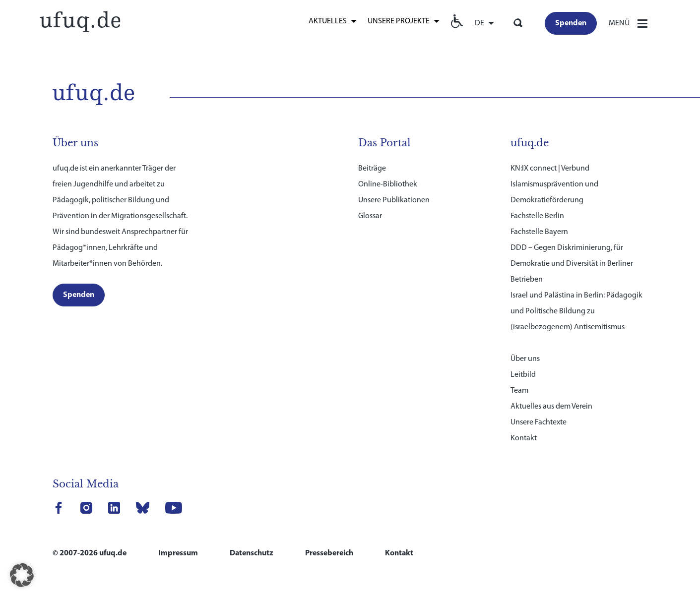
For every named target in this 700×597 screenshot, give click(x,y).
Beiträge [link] (372, 168)
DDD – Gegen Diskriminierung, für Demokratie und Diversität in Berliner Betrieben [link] (572, 263)
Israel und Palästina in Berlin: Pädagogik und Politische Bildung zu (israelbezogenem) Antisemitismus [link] (576, 310)
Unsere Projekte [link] (399, 21)
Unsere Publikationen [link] (394, 199)
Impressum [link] (178, 552)
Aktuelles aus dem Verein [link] (551, 406)
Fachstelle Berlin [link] (537, 215)
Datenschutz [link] (252, 552)
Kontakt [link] (524, 437)
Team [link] (519, 390)
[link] (80, 20)
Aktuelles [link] (328, 21)
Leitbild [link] (523, 374)
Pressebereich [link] (329, 552)
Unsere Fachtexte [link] (539, 421)
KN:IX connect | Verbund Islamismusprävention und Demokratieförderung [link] (554, 183)
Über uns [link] (525, 358)
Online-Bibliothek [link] (388, 183)
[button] (22, 575)
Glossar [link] (370, 215)
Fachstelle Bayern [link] (539, 231)
